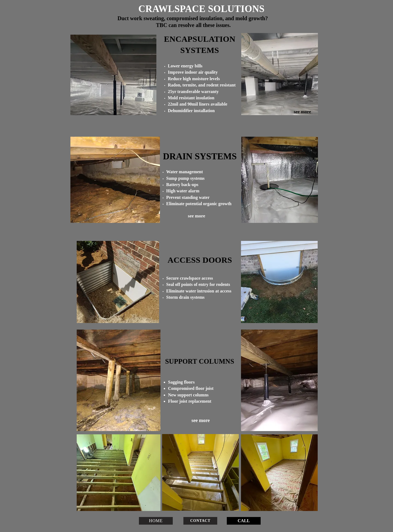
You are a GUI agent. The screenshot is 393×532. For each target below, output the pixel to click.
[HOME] (156, 521)
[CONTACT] (200, 521)
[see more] (302, 112)
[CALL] (244, 521)
